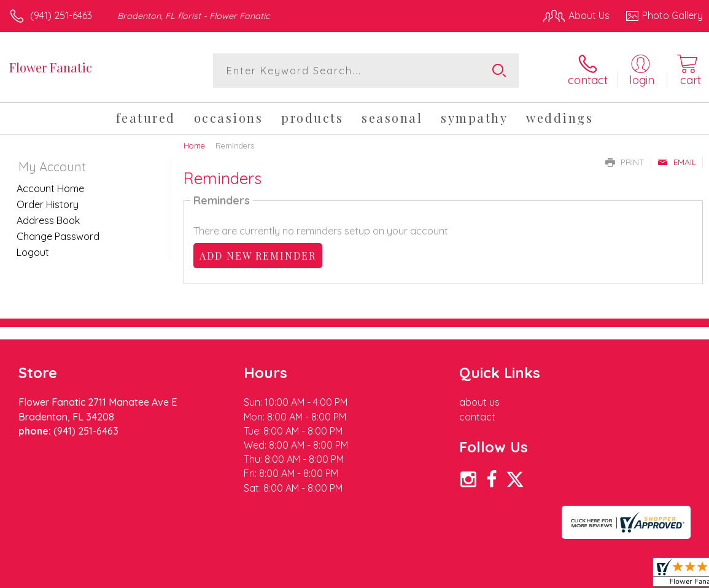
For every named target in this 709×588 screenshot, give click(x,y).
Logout (33, 252)
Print (625, 162)
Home (194, 145)
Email (677, 162)
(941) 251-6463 (61, 15)
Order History (48, 204)
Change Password (58, 236)
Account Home (50, 188)
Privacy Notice (494, 575)
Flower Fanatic (51, 67)
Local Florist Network (582, 575)
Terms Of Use (422, 575)
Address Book (48, 220)
